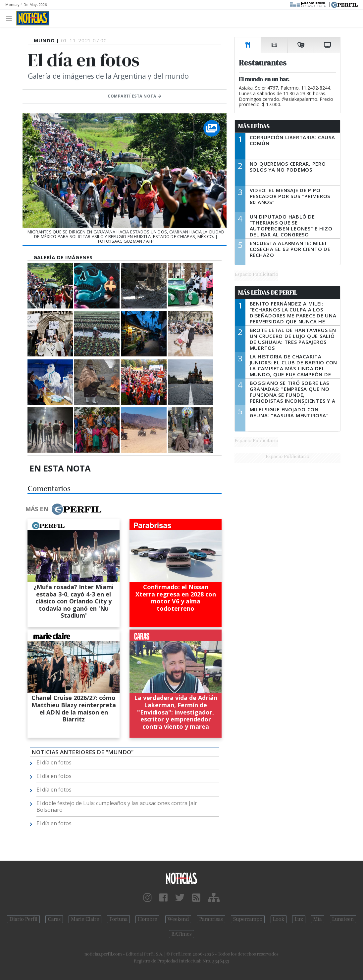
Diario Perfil (23, 919)
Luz (299, 919)
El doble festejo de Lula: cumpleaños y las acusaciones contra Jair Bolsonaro (117, 806)
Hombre (147, 919)
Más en (63, 509)
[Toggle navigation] (11, 18)
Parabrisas (211, 919)
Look (279, 919)
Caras (54, 919)
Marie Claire (85, 919)
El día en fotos (54, 762)
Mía (318, 919)
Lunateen (343, 919)
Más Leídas (254, 126)
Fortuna (118, 919)
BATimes (181, 934)
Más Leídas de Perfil (268, 293)
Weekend (178, 919)
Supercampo (248, 919)
